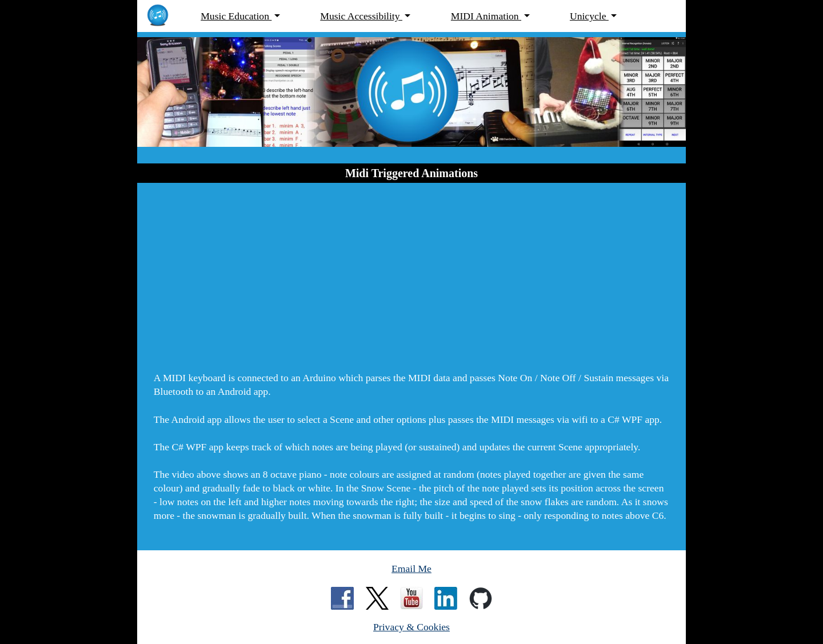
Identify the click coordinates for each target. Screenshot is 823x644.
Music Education (236, 16)
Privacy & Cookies (411, 627)
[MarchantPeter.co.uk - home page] (163, 16)
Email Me (411, 569)
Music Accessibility (361, 16)
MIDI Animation (486, 16)
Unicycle (589, 16)
